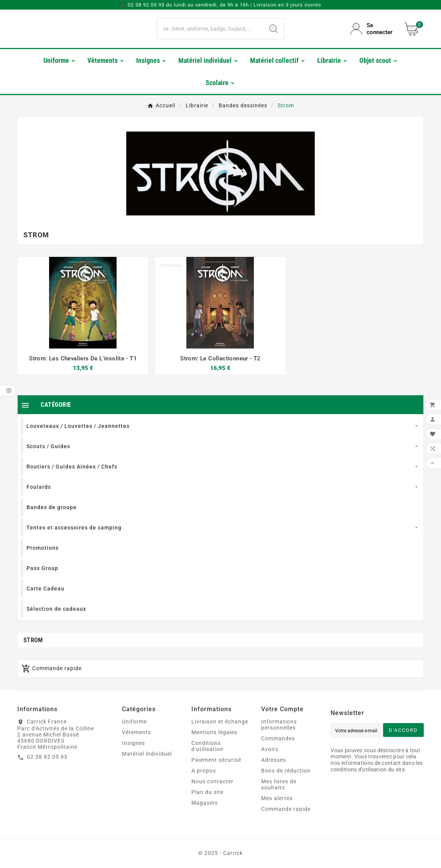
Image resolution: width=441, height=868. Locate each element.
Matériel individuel (147, 754)
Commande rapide (286, 809)
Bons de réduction (286, 771)
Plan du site (207, 792)
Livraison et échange (220, 722)
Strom (33, 640)
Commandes (278, 738)
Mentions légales (214, 732)
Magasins (205, 803)
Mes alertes (277, 798)
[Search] (273, 29)
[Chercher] (210, 29)
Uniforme (134, 722)
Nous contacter (212, 781)
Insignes (133, 743)
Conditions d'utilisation (207, 746)
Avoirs (270, 749)
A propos (204, 771)
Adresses (274, 760)
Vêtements (137, 732)
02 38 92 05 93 (47, 757)
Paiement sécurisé (216, 760)
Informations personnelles (279, 725)
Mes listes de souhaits (279, 784)
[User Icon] (373, 29)
